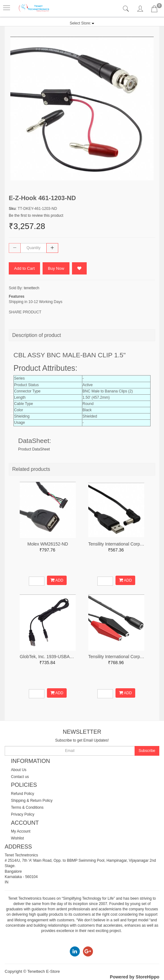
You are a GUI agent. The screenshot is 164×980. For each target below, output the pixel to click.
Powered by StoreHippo (135, 977)
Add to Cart (24, 268)
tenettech (31, 288)
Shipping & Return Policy (32, 801)
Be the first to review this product (36, 216)
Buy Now (56, 268)
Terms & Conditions (27, 807)
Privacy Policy (23, 814)
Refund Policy (23, 794)
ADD (57, 580)
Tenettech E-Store (44, 971)
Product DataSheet (34, 449)
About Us (19, 770)
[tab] (127, 9)
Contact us (20, 777)
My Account (21, 831)
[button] (82, 23)
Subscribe (147, 751)
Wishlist (17, 838)
